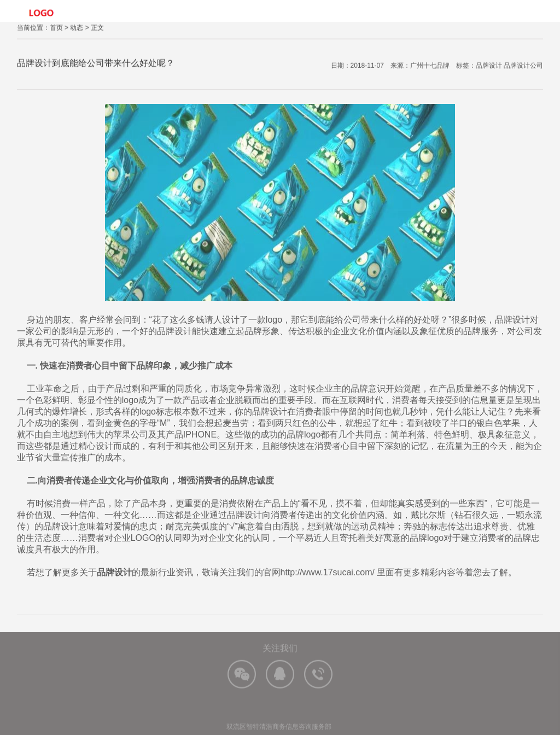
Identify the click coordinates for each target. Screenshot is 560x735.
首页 (56, 28)
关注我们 (280, 653)
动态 (77, 28)
